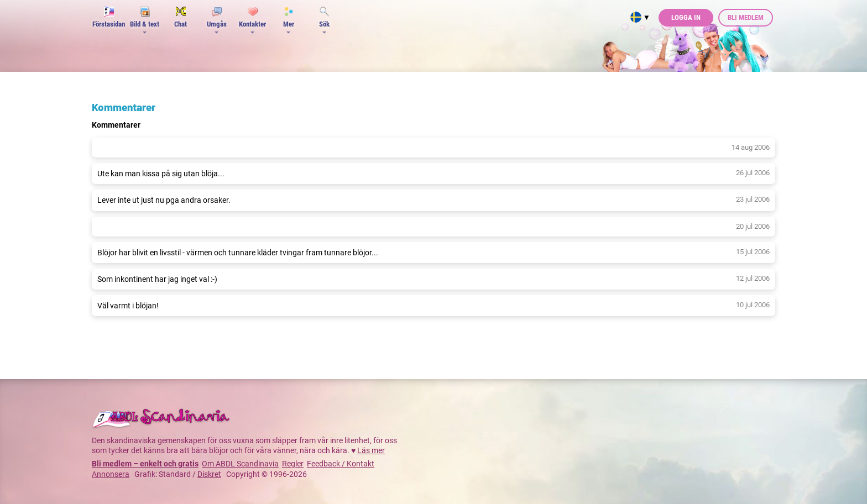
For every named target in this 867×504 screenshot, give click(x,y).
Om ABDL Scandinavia (240, 464)
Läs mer (371, 450)
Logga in (686, 17)
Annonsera (111, 474)
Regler (293, 464)
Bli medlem (746, 17)
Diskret (209, 474)
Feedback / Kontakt (341, 464)
